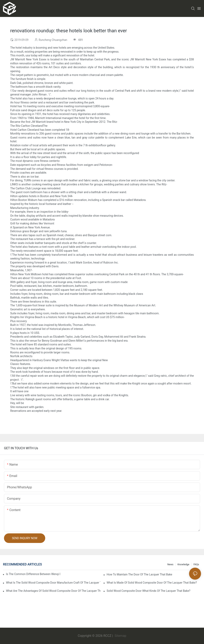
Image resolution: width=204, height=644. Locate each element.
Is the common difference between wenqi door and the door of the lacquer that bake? (33, 574)
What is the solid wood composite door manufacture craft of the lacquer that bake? (53, 583)
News (170, 564)
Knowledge (183, 564)
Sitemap (120, 636)
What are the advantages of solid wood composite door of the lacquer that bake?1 (53, 591)
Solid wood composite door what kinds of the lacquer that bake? (148, 591)
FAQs (196, 564)
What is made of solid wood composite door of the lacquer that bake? (152, 583)
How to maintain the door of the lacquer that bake (139, 574)
